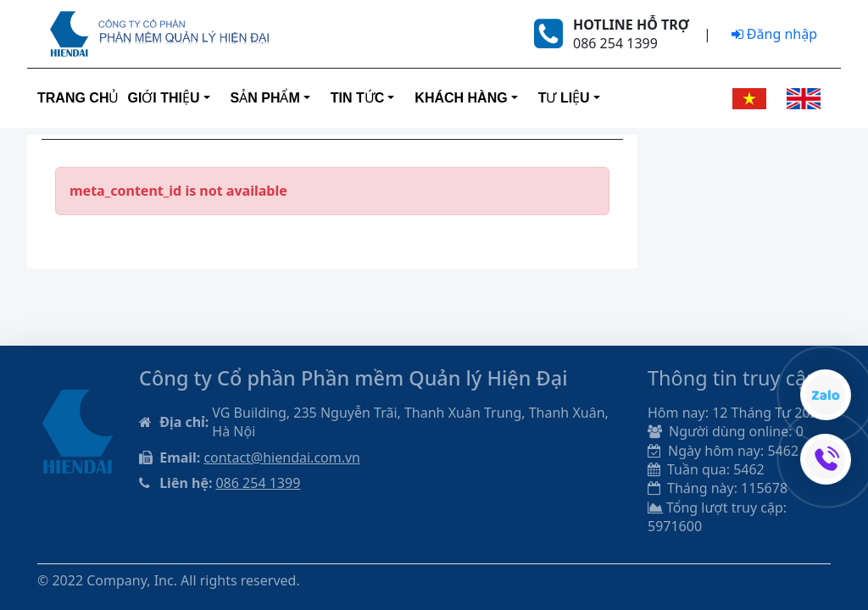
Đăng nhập (774, 34)
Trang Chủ (78, 98)
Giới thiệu (163, 98)
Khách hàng (461, 98)
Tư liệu (564, 98)
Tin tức (358, 98)
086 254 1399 (258, 483)
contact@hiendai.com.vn (282, 457)
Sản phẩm (265, 98)
